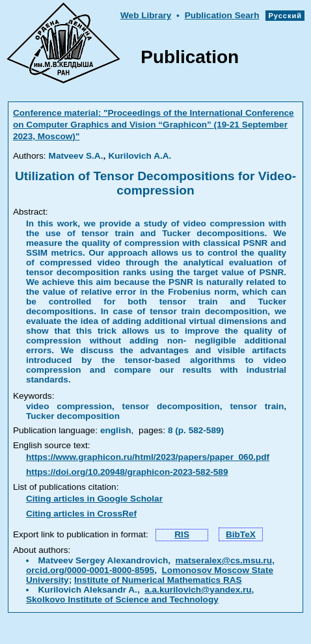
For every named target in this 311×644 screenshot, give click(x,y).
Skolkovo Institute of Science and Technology (122, 599)
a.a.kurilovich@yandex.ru (198, 590)
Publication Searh (222, 15)
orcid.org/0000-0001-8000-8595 (90, 570)
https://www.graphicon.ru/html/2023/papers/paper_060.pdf (148, 457)
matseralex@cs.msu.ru (224, 560)
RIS (182, 534)
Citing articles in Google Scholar (94, 499)
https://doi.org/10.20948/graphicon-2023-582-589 (127, 472)
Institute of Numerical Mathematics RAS (158, 580)
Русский (285, 16)
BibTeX (241, 534)
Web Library (146, 15)
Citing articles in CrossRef (81, 514)
